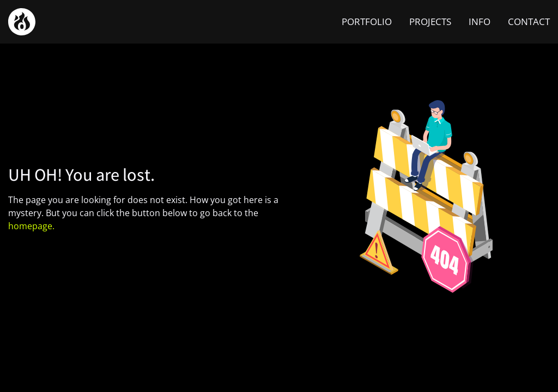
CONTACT (529, 22)
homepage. (31, 226)
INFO (480, 22)
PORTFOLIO (367, 22)
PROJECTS (430, 22)
